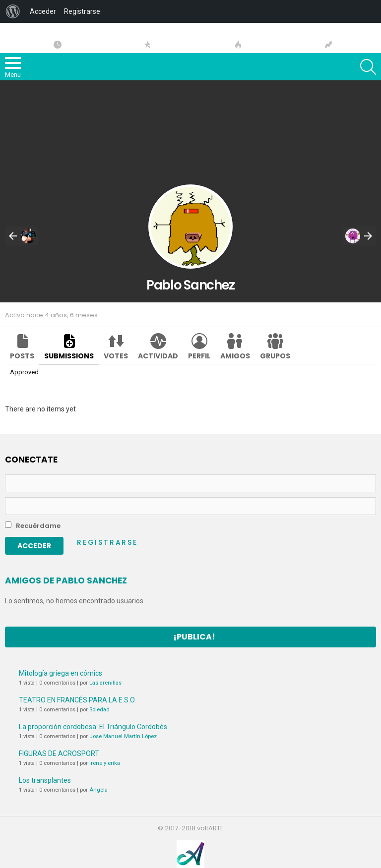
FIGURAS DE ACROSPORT (59, 753)
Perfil (199, 356)
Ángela (98, 790)
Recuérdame (33, 526)
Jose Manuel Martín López (123, 736)
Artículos (58, 45)
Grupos (275, 356)
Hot (238, 45)
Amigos (235, 356)
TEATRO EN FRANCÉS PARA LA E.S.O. (77, 700)
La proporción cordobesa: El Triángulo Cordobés (93, 727)
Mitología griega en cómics (61, 673)
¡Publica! (194, 637)
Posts (22, 356)
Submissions (69, 356)
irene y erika (105, 763)
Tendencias (328, 45)
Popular (148, 45)
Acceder (43, 11)
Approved (24, 372)
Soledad (99, 710)
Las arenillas (105, 683)
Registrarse (107, 542)
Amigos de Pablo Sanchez (66, 580)
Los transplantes (45, 780)
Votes (116, 356)
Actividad (158, 356)
